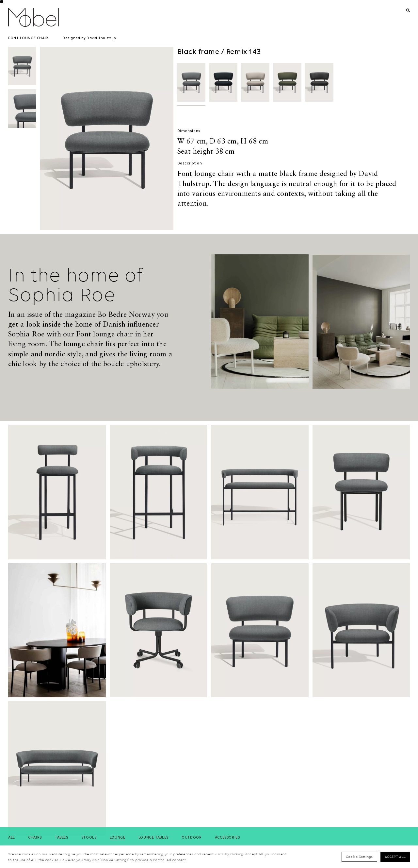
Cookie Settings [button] (359, 857)
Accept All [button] (395, 857)
